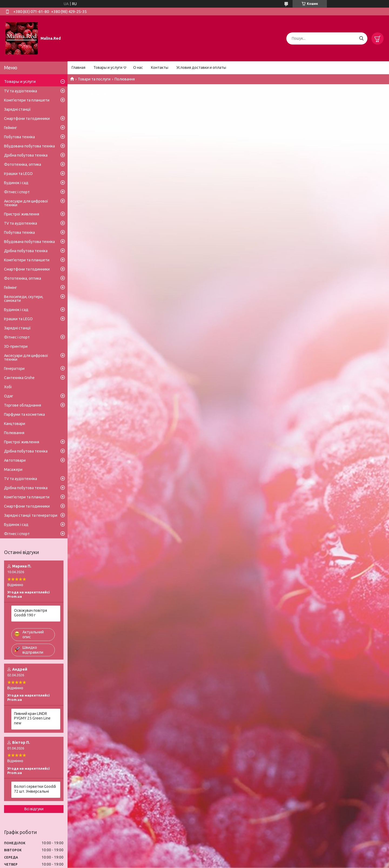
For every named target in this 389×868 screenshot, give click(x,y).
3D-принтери (16, 346)
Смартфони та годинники (27, 119)
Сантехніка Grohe (19, 378)
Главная (78, 67)
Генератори (14, 369)
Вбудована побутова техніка (29, 146)
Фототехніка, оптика (23, 164)
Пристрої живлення (22, 214)
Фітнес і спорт (17, 192)
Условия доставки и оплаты (201, 67)
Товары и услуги (108, 67)
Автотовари (15, 460)
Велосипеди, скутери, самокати (24, 299)
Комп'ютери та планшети (27, 100)
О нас (138, 67)
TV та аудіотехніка (21, 91)
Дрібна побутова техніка (26, 155)
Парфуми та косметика (24, 414)
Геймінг (11, 128)
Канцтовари (15, 424)
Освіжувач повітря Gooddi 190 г (31, 613)
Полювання (14, 433)
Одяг (9, 396)
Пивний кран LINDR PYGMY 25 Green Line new (32, 718)
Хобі (8, 387)
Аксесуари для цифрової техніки (26, 203)
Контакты (160, 67)
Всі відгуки (34, 809)
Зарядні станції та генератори (31, 515)
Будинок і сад (16, 183)
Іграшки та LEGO (18, 174)
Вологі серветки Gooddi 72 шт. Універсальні (35, 789)
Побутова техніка (19, 137)
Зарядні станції (17, 109)
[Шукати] (361, 38)
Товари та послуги (94, 79)
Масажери (13, 470)
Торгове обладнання (23, 405)
